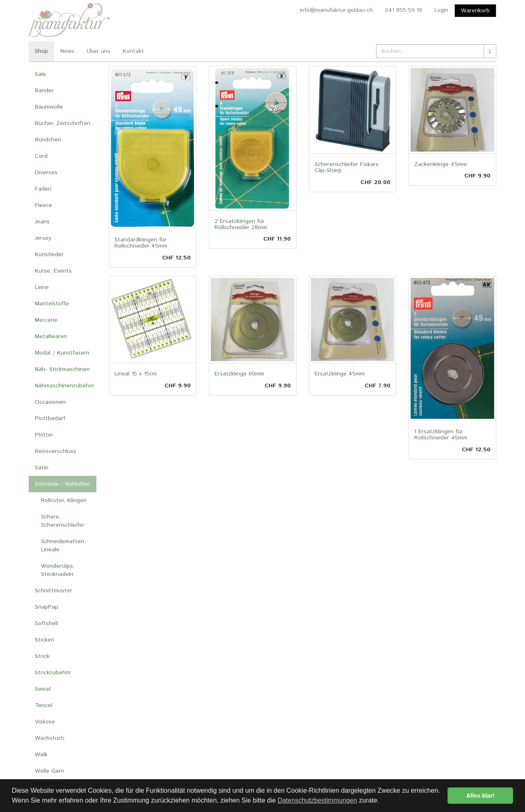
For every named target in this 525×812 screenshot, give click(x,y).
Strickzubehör (53, 673)
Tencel (43, 705)
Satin (42, 468)
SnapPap (47, 607)
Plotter (44, 435)
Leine (42, 287)
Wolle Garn (49, 771)
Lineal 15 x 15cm (136, 374)
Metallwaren (51, 337)
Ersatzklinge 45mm (340, 374)
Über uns (98, 51)
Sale (40, 74)
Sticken (45, 640)
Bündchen (48, 140)
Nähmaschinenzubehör (65, 386)
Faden (43, 189)
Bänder (44, 91)
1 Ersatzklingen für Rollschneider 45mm (441, 435)
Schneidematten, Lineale (63, 546)
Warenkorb (475, 11)
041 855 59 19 (404, 10)
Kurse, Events (53, 271)
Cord (41, 156)
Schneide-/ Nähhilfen (62, 484)
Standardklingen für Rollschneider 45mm (141, 243)
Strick (42, 656)
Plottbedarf (50, 419)
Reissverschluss (56, 451)
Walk (41, 755)
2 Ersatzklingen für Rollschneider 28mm (241, 224)
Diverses (46, 173)
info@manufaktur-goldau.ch (336, 10)
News (67, 51)
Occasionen (50, 402)
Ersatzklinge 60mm (239, 374)
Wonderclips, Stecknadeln (58, 570)
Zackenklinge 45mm (441, 164)
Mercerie (46, 320)
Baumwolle (49, 107)
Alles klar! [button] (480, 796)
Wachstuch (50, 738)
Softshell (46, 623)
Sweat (43, 689)
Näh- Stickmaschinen (62, 369)
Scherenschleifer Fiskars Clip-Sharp (347, 167)
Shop (41, 51)
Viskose (45, 722)
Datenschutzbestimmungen (317, 800)
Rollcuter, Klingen (64, 500)
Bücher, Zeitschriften (63, 123)
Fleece (43, 205)
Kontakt (133, 51)
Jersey (43, 238)
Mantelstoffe (52, 304)
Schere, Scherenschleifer (63, 521)
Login (441, 10)
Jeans (42, 222)
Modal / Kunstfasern (62, 353)
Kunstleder (49, 255)
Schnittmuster (54, 591)
